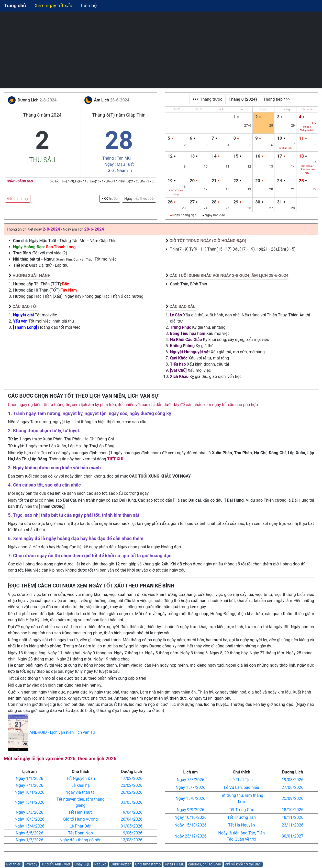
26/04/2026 (132, 819)
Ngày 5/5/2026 (29, 833)
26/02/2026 (132, 792)
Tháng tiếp (277, 99)
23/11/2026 (292, 825)
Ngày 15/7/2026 (190, 787)
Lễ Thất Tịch (242, 780)
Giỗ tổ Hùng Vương (80, 819)
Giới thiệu (14, 864)
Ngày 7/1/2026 (29, 785)
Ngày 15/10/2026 (191, 825)
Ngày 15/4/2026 (30, 826)
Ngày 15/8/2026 (190, 798)
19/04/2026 (132, 812)
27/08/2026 (292, 787)
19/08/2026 (292, 780)
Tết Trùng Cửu (241, 810)
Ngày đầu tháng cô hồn (81, 840)
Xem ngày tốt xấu (53, 6)
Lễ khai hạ (81, 785)
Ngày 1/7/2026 (29, 840)
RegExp (100, 864)
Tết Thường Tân (242, 817)
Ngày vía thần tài (81, 792)
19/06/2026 (132, 833)
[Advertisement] (161, 50)
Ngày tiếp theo (139, 199)
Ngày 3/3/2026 (29, 812)
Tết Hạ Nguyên (242, 825)
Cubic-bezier (121, 864)
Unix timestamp (148, 864)
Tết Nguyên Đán (80, 778)
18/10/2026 (292, 810)
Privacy (31, 864)
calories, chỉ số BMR (205, 864)
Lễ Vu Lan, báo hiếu (241, 787)
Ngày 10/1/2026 (30, 792)
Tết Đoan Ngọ (80, 833)
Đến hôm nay (18, 199)
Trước (110, 199)
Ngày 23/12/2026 (191, 836)
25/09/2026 (292, 798)
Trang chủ (15, 6)
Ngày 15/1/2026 (30, 802)
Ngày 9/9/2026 (191, 810)
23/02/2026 (132, 785)
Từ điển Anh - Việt (56, 864)
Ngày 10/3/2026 (30, 819)
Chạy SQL (82, 864)
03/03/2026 (132, 802)
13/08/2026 (132, 840)
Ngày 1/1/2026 (29, 778)
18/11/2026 (292, 817)
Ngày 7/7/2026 (191, 780)
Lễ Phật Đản (81, 826)
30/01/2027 (292, 836)
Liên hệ (89, 6)
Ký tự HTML (174, 864)
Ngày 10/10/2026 (191, 817)
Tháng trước (207, 99)
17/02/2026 (132, 778)
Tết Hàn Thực (81, 812)
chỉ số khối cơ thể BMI (243, 864)
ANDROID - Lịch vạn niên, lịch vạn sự (62, 733)
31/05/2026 (132, 826)
